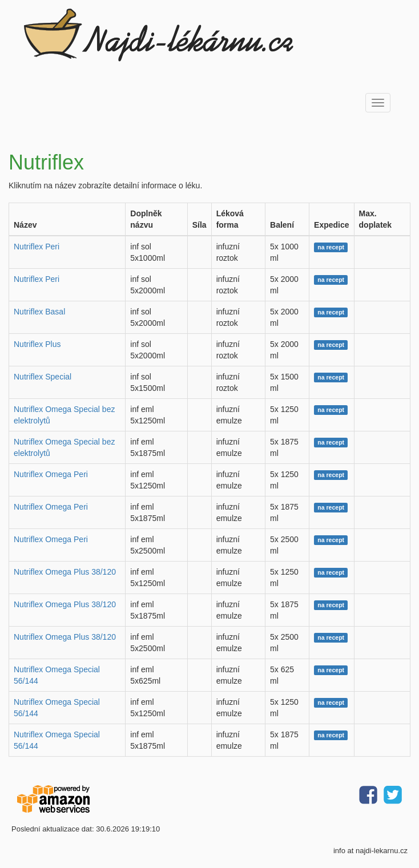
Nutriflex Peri (37, 247)
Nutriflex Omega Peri (51, 474)
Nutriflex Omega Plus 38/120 (65, 572)
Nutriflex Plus (37, 344)
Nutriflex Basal (39, 312)
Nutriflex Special (43, 377)
